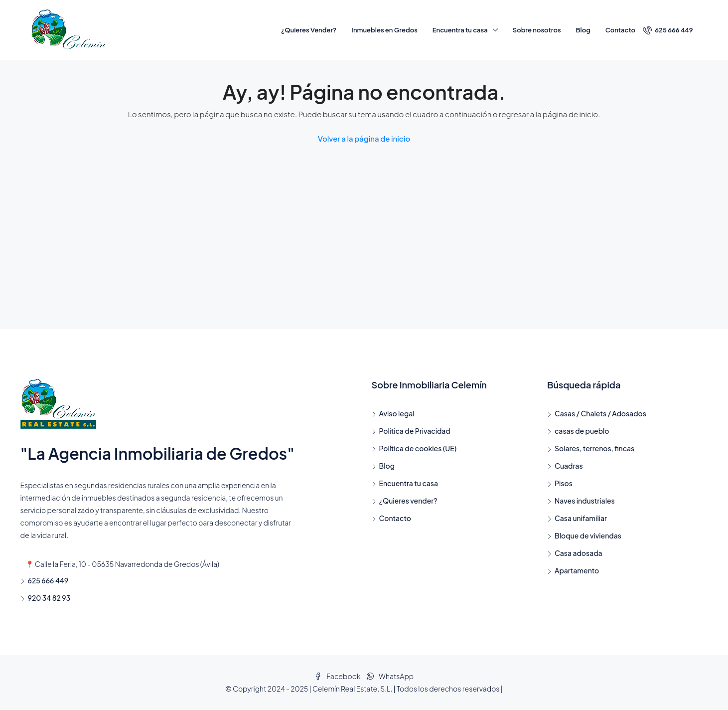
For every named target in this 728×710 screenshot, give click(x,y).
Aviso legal (397, 413)
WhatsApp (390, 676)
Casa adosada (579, 553)
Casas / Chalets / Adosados (600, 413)
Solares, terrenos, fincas (594, 448)
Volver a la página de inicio (364, 138)
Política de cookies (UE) (418, 448)
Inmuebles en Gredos (384, 30)
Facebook (338, 676)
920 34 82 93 (49, 598)
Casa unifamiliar (581, 518)
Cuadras (569, 466)
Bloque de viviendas (588, 535)
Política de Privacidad (415, 431)
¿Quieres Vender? (309, 30)
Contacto (620, 30)
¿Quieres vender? (408, 501)
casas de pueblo (582, 431)
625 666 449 (668, 30)
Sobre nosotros (537, 30)
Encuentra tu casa (460, 30)
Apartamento (577, 570)
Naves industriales (585, 501)
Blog (583, 30)
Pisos (564, 483)
